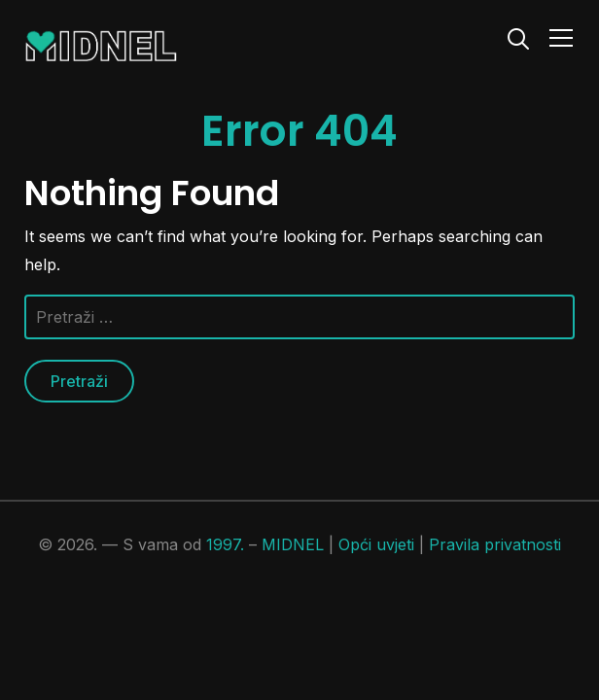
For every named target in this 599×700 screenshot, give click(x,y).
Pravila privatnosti (495, 544)
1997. (225, 544)
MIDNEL (293, 544)
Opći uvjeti (376, 544)
